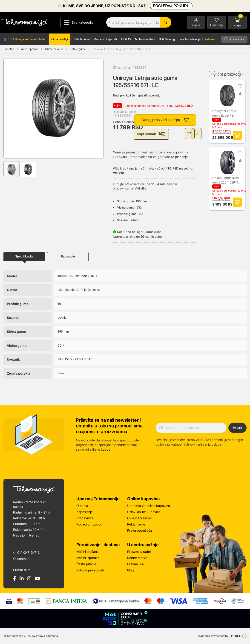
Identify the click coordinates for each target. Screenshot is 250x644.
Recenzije (68, 257)
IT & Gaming (167, 39)
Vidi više (119, 173)
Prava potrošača (140, 530)
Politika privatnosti (90, 570)
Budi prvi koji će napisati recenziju (137, 95)
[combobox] (139, 22)
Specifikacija (24, 257)
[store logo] (24, 22)
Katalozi (210, 39)
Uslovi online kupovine (144, 512)
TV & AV (126, 39)
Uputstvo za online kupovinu (149, 506)
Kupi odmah (152, 135)
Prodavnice (85, 518)
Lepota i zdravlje (190, 39)
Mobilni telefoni (145, 39)
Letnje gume (78, 49)
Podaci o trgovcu (89, 524)
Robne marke (137, 558)
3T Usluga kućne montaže (28, 39)
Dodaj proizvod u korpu (165, 120)
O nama (82, 506)
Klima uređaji (59, 39)
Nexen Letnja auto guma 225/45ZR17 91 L (226, 180)
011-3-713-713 (26, 552)
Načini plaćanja (88, 552)
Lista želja (217, 25)
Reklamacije (136, 524)
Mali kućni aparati (105, 39)
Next (242, 72)
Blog (131, 570)
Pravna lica (234, 39)
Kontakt (21, 559)
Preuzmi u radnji (139, 552)
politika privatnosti (169, 444)
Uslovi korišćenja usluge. (204, 444)
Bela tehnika (82, 39)
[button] (13, 109)
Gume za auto (54, 49)
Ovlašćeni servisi (140, 518)
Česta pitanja (86, 564)
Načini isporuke (88, 558)
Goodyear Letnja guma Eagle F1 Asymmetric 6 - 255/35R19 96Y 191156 (224, 113)
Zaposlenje (85, 512)
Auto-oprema (30, 49)
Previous (212, 72)
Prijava (196, 25)
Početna (9, 49)
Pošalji (237, 428)
